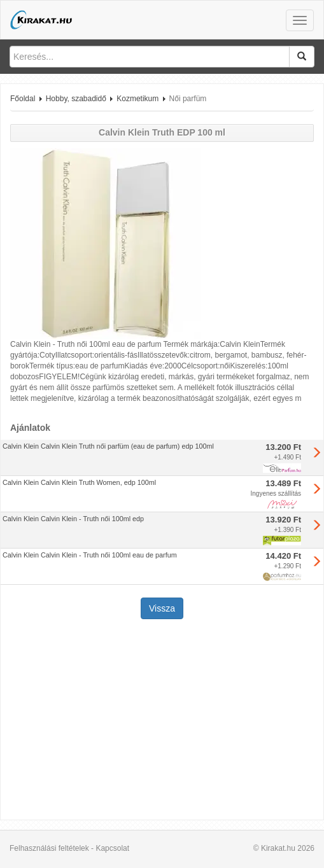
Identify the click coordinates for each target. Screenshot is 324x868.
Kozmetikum (137, 99)
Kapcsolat (112, 848)
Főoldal (23, 99)
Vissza (162, 608)
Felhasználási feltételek (49, 848)
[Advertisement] (162, 721)
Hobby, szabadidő (76, 99)
